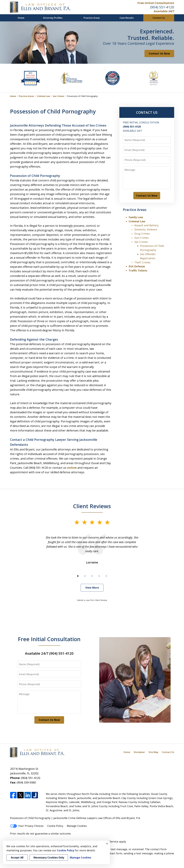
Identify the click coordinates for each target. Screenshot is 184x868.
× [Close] (107, 843)
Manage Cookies (77, 826)
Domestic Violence (146, 229)
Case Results (127, 18)
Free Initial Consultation (156, 3)
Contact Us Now (159, 53)
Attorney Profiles (53, 18)
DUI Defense (137, 266)
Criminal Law (43, 96)
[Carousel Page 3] (92, 576)
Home (21, 18)
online (72, 468)
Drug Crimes (142, 234)
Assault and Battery (146, 225)
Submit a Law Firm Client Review (92, 600)
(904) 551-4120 (162, 7)
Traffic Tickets (138, 270)
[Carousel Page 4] (99, 576)
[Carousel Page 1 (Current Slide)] (78, 576)
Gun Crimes (141, 238)
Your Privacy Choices (27, 826)
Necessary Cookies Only (49, 857)
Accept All (17, 857)
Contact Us (159, 18)
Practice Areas (92, 18)
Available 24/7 (164, 11)
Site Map (153, 752)
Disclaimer (139, 752)
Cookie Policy (55, 826)
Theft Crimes (142, 262)
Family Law (136, 217)
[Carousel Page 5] (106, 576)
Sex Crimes (58, 96)
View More (92, 588)
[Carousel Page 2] (85, 576)
